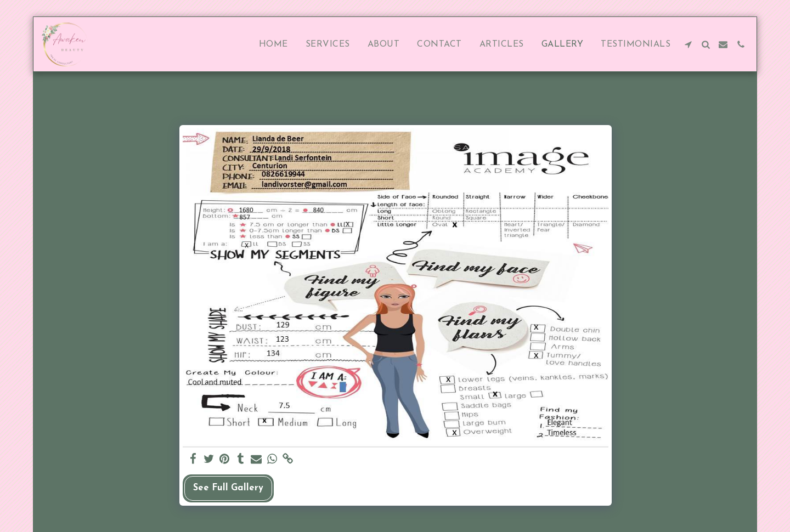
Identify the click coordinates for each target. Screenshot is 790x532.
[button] (688, 44)
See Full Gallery (228, 488)
